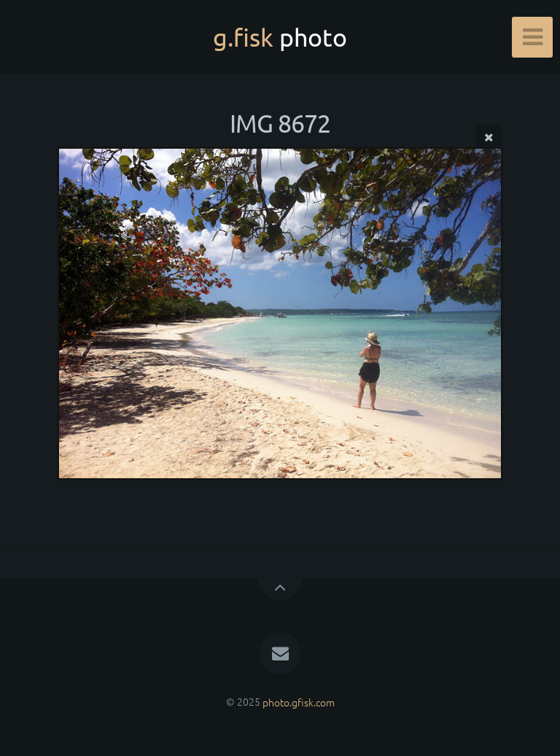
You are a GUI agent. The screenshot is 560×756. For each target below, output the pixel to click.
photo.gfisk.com (299, 701)
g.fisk (280, 37)
